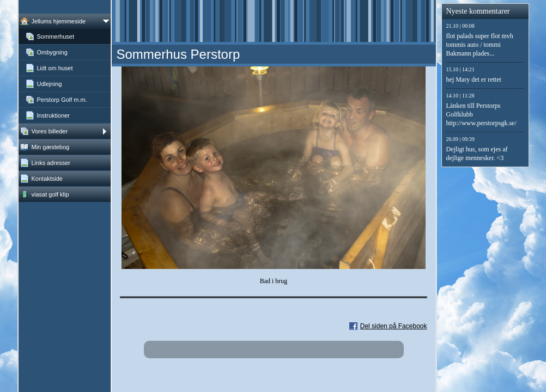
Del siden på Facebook (394, 326)
